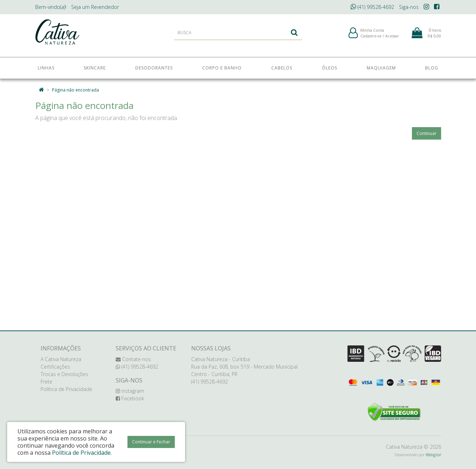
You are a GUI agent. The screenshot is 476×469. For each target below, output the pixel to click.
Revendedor (95, 7)
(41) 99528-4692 (372, 7)
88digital (433, 455)
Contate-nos (133, 359)
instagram (130, 391)
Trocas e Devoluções (64, 374)
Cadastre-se (371, 39)
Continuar (427, 133)
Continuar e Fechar (151, 442)
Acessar (392, 39)
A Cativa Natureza (61, 359)
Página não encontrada (75, 90)
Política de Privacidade (66, 389)
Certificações (55, 367)
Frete (46, 382)
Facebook (130, 398)
